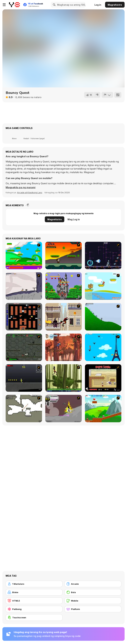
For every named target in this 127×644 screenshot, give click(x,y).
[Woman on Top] (103, 347)
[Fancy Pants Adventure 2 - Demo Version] (103, 317)
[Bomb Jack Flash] (64, 286)
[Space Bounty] (24, 347)
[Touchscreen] (34, 617)
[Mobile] (93, 601)
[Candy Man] (24, 255)
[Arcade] (93, 584)
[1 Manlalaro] (34, 584)
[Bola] (93, 592)
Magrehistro (115, 5)
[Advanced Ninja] (24, 409)
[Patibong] (34, 609)
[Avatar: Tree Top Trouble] (64, 347)
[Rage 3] (64, 409)
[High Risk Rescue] (64, 317)
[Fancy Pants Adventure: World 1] (24, 286)
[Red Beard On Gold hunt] (103, 286)
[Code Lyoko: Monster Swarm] (64, 378)
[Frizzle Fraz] (103, 409)
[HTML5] (34, 601)
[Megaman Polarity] (103, 255)
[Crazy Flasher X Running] (24, 378)
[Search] (54, 5)
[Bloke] (34, 592)
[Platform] (93, 609)
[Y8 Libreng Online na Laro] (14, 5)
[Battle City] (24, 317)
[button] (21, 187)
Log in (98, 5)
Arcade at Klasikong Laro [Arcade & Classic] (30, 192)
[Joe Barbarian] (64, 255)
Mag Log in (74, 219)
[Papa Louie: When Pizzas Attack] (103, 378)
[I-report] (107, 95)
